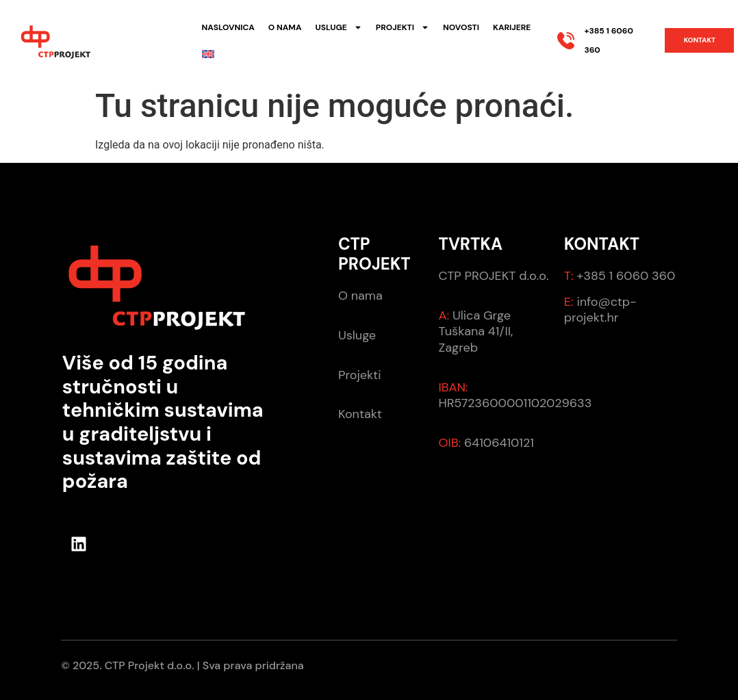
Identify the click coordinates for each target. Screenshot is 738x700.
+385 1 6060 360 (625, 276)
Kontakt (360, 414)
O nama (285, 27)
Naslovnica (228, 27)
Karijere (512, 27)
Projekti (403, 27)
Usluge (338, 27)
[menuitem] (208, 54)
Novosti (461, 27)
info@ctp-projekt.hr (600, 310)
